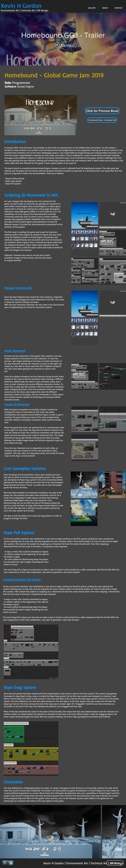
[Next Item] (121, 832)
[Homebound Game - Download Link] (102, 120)
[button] (102, 111)
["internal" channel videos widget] (63, 39)
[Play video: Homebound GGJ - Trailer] (63, 45)
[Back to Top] (115, 863)
